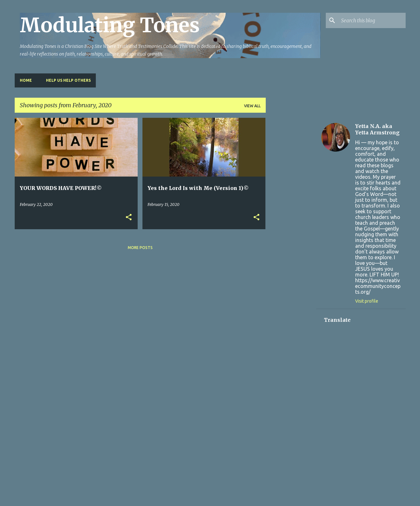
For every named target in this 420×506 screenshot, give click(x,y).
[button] (129, 218)
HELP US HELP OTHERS (68, 80)
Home (26, 80)
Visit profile (367, 301)
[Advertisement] (291, 214)
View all (252, 106)
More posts (140, 248)
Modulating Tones (110, 25)
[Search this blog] (372, 20)
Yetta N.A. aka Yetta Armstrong (377, 129)
